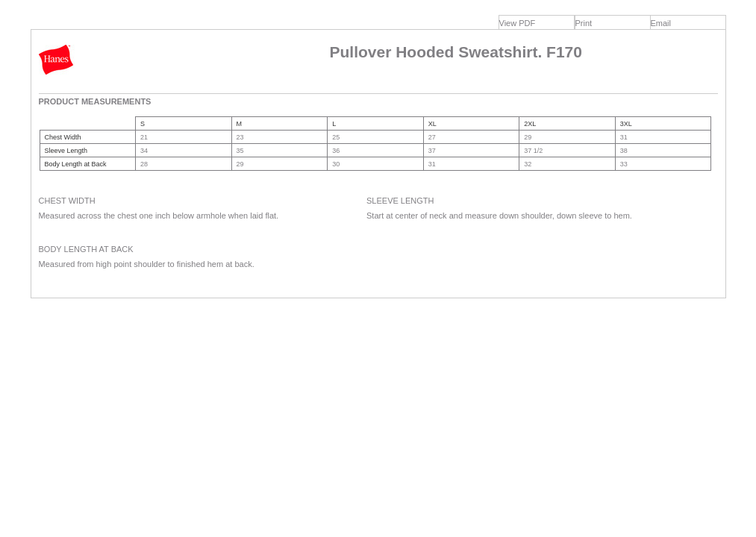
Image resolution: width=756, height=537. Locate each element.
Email (661, 23)
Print (584, 23)
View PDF (518, 23)
